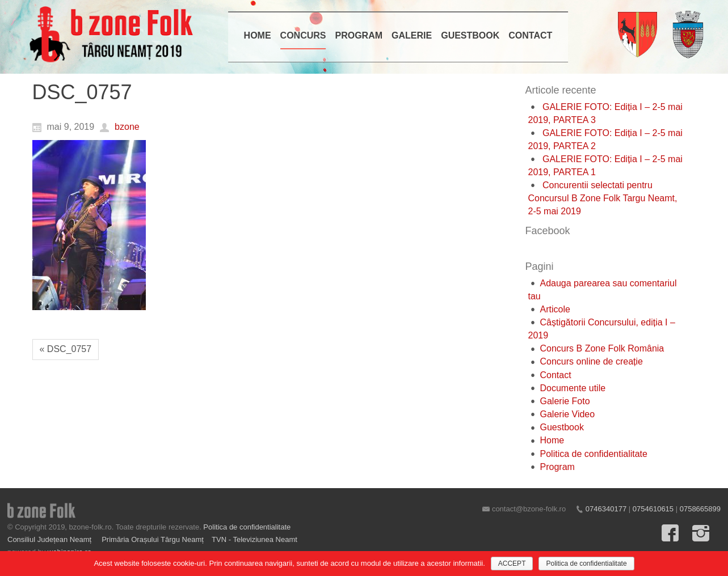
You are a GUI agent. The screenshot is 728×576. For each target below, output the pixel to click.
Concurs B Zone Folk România (602, 348)
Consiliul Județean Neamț (51, 539)
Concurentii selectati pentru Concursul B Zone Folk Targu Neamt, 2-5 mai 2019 (603, 198)
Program (557, 467)
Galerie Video (568, 414)
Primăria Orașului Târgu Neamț (153, 539)
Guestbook (562, 427)
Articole (555, 309)
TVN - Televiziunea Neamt (254, 539)
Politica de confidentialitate (594, 454)
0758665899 (700, 509)
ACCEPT (512, 564)
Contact (556, 375)
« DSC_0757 (66, 349)
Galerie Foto (565, 401)
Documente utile (573, 388)
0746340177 (606, 509)
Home (552, 440)
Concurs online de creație (592, 361)
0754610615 (653, 509)
